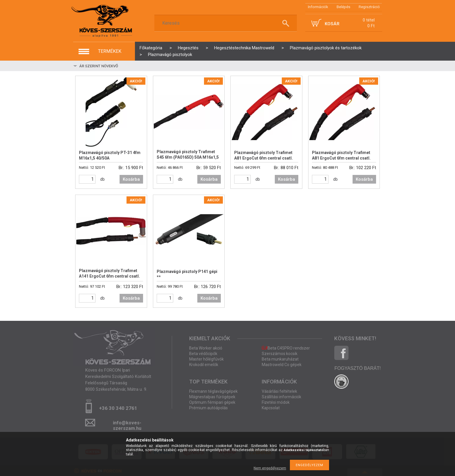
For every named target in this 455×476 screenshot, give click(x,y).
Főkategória (151, 48)
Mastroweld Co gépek (282, 365)
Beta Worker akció (206, 348)
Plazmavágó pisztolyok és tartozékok (326, 48)
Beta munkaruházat (280, 359)
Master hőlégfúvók (206, 359)
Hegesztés (188, 48)
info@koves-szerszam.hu (127, 425)
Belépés (343, 7)
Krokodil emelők (204, 365)
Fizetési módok (276, 402)
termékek (110, 51)
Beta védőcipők (203, 354)
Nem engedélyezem (270, 468)
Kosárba (131, 179)
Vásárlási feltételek (279, 391)
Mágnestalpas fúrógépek (212, 397)
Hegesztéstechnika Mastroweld (244, 48)
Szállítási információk (281, 397)
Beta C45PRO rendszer (286, 348)
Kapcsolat (271, 408)
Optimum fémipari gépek (212, 402)
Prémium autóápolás (208, 408)
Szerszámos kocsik (280, 354)
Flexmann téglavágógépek (213, 391)
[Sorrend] (113, 66)
